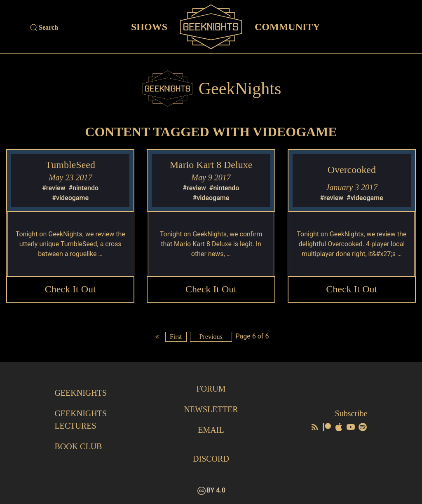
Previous (211, 337)
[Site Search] (76, 28)
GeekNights (81, 393)
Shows (149, 26)
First (176, 337)
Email (211, 430)
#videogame (70, 198)
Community (287, 26)
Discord (211, 459)
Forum (211, 389)
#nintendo (84, 188)
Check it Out (70, 289)
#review (54, 188)
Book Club (78, 446)
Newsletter (211, 409)
